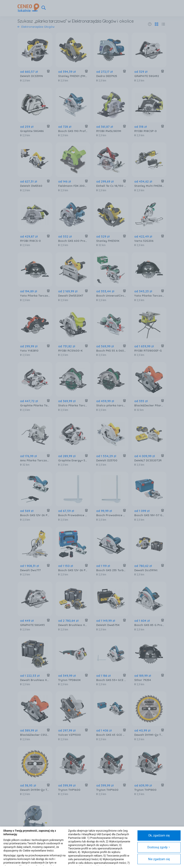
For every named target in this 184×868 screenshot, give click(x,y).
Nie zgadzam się (159, 859)
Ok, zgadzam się (159, 835)
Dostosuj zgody (159, 847)
